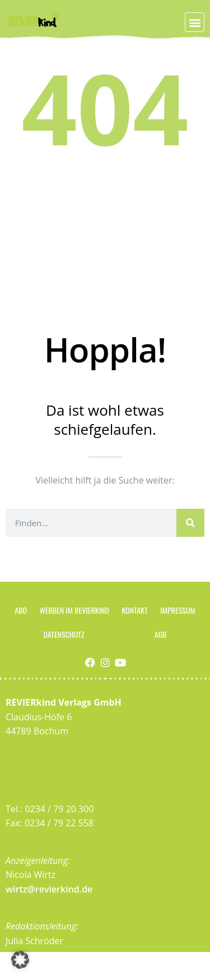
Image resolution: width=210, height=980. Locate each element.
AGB (161, 634)
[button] (195, 22)
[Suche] (190, 523)
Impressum (178, 610)
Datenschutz (64, 634)
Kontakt (134, 610)
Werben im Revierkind (74, 610)
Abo (21, 610)
